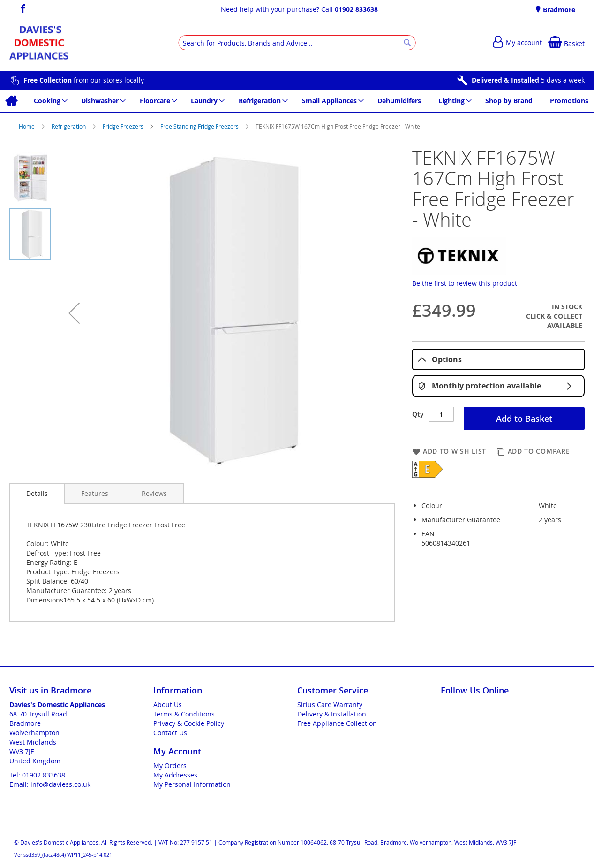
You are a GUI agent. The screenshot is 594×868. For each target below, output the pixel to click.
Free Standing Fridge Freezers (200, 126)
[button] (74, 313)
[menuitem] (11, 101)
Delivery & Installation (332, 714)
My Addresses (175, 775)
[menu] (297, 101)
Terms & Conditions (184, 714)
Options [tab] (440, 359)
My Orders (170, 765)
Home (27, 126)
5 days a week (528, 80)
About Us (168, 704)
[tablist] (498, 360)
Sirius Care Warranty (330, 704)
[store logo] (39, 43)
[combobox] (297, 43)
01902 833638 (356, 9)
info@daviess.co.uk (60, 784)
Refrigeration (69, 126)
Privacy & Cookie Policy (189, 723)
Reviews (154, 493)
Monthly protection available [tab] (498, 386)
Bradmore (558, 10)
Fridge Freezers (124, 126)
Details (37, 493)
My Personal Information (192, 784)
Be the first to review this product (465, 283)
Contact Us (170, 733)
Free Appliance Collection (337, 723)
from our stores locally (84, 80)
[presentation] (37, 494)
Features (95, 493)
